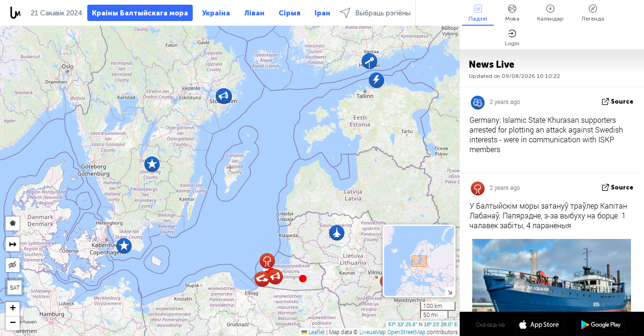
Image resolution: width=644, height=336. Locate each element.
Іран (322, 13)
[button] (303, 279)
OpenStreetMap (406, 332)
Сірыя (290, 13)
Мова (512, 13)
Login (512, 38)
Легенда (593, 13)
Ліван (254, 13)
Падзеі (478, 13)
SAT (15, 287)
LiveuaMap (373, 332)
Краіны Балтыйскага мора (140, 13)
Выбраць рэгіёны (375, 13)
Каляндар (550, 13)
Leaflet (313, 332)
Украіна (216, 13)
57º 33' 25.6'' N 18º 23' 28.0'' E (423, 324)
